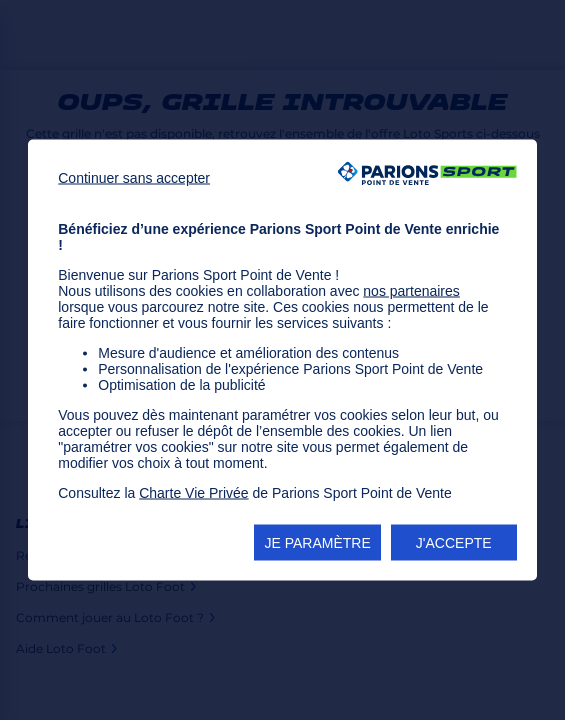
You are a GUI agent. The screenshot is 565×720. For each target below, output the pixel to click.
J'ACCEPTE (454, 543)
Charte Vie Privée (193, 493)
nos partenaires (411, 291)
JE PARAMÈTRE (317, 543)
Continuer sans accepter (134, 178)
